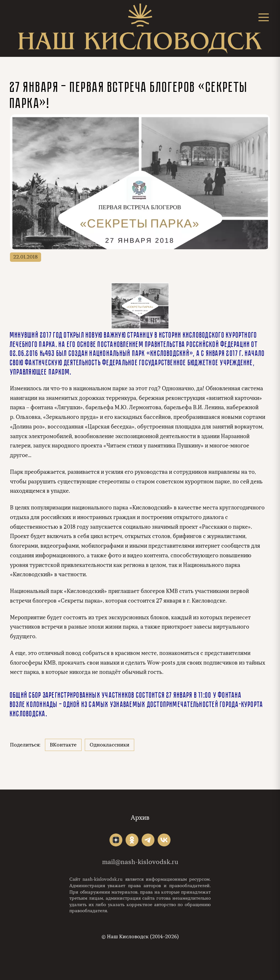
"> (116, 840)
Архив (140, 818)
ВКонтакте (63, 745)
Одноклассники (109, 745)
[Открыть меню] (264, 17)
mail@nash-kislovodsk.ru (140, 862)
